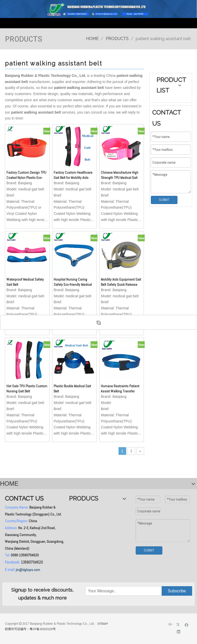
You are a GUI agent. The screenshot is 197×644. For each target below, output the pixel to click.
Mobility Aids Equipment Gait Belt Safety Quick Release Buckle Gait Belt (121, 282)
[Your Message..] (111, 591)
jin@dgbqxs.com (28, 570)
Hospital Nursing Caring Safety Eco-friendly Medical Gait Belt (73, 282)
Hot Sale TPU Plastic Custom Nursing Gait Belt (27, 389)
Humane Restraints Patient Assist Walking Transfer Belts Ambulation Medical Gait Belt (120, 389)
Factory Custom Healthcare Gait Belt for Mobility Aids (73, 175)
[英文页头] (98, 9)
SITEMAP (102, 624)
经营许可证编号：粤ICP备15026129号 (30, 629)
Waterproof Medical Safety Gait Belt (25, 282)
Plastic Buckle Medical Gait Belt (72, 389)
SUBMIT (164, 200)
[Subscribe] (177, 591)
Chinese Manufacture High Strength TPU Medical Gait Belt (120, 175)
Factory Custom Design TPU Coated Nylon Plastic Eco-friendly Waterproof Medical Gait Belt (26, 175)
